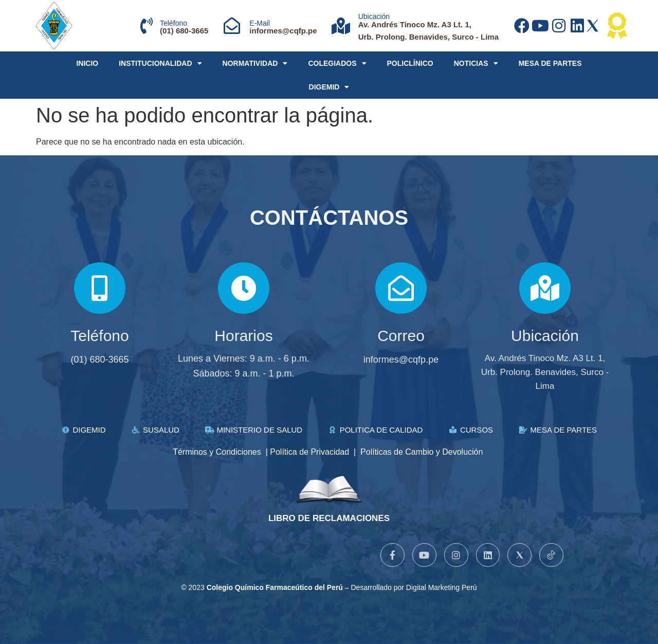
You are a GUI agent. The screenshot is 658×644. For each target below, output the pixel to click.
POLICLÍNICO (410, 63)
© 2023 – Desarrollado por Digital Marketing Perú (329, 587)
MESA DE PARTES (550, 63)
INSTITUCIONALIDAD (160, 63)
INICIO (87, 63)
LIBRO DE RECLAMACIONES (329, 518)
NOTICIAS (476, 63)
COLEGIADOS (337, 63)
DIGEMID (329, 87)
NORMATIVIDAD (255, 63)
